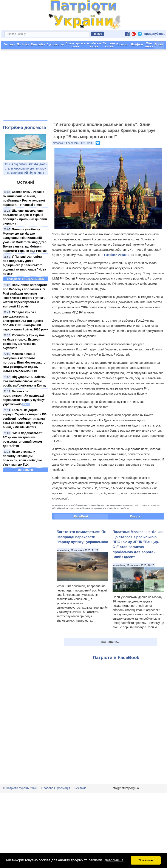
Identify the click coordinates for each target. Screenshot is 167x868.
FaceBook (81, 516)
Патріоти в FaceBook (116, 657)
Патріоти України (117, 255)
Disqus (135, 516)
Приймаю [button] (146, 860)
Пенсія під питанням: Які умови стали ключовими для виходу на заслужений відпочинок (26, 168)
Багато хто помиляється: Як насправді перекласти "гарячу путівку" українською (82, 537)
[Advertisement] (83, 88)
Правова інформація (56, 788)
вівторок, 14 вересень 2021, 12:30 (73, 143)
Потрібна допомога (24, 127)
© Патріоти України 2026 (20, 788)
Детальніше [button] (114, 860)
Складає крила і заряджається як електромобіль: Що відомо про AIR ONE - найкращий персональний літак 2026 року (25, 321)
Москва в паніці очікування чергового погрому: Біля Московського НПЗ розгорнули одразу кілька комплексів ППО (24, 362)
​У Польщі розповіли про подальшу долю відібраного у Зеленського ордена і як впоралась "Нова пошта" (24, 265)
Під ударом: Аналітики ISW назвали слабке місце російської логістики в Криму (25, 381)
